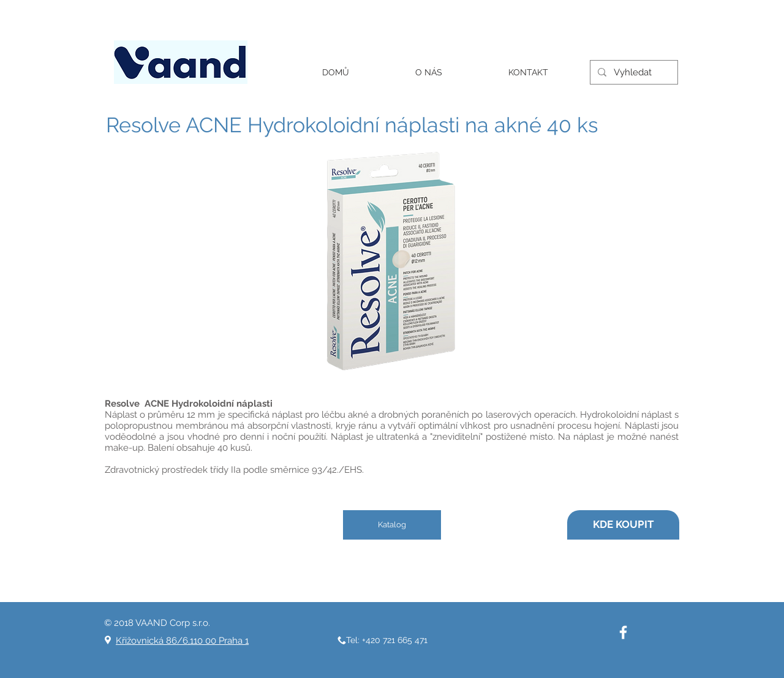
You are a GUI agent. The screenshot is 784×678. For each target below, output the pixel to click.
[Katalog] (392, 525)
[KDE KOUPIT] (623, 525)
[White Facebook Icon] (623, 632)
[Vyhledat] (633, 72)
